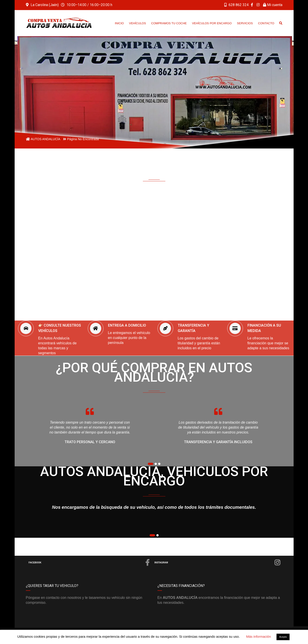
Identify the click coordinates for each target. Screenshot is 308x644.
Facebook (89, 563)
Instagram (218, 563)
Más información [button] (259, 636)
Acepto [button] (283, 637)
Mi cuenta (273, 5)
